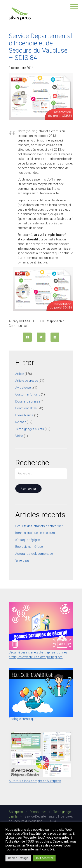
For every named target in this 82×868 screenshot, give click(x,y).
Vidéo (19, 436)
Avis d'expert (24, 388)
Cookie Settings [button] (18, 858)
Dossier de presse (28, 401)
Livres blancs (24, 415)
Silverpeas (16, 812)
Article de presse (27, 381)
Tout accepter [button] (44, 858)
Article (20, 374)
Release (21, 422)
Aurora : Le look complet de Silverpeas (35, 781)
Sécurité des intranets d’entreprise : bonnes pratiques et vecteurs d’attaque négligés (39, 533)
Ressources (38, 812)
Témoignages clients (30, 429)
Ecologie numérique (29, 547)
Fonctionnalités (26, 408)
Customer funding (28, 394)
